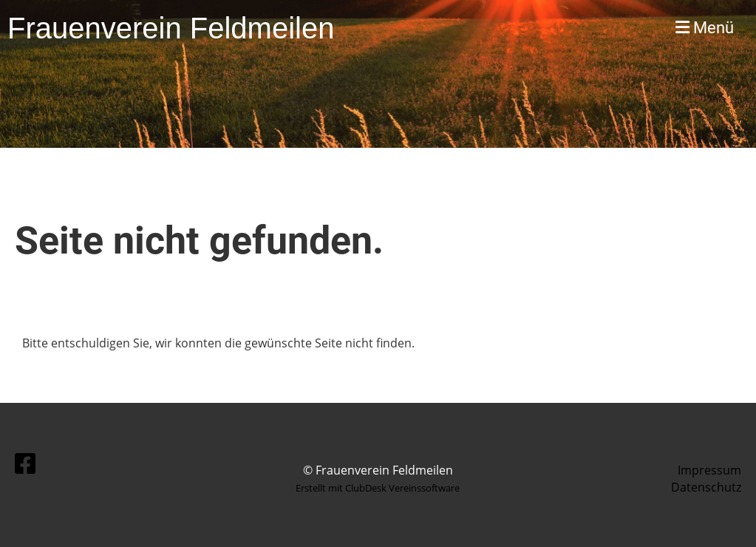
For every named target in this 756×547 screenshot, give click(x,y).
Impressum (709, 470)
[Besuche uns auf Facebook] (25, 463)
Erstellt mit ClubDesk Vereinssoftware (378, 488)
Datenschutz (706, 487)
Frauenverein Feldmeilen (171, 28)
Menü (705, 28)
